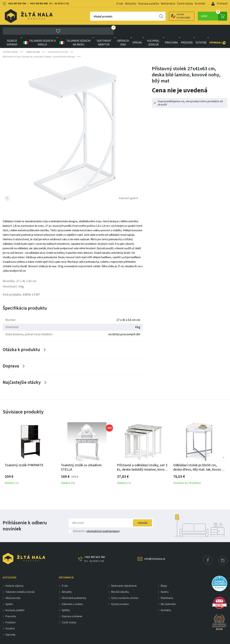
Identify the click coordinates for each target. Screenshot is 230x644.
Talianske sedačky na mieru (74, 30)
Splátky (66, 599)
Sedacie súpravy (12, 30)
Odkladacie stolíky (57, 40)
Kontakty (166, 599)
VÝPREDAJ (218, 30)
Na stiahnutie (168, 593)
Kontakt (200, 4)
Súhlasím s (96, 520)
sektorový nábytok (103, 30)
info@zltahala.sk (155, 547)
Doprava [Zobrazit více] (11, 354)
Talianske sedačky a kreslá (39, 30)
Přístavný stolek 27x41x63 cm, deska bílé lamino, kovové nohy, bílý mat (39, 44)
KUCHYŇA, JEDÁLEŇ (153, 30)
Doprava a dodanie (72, 605)
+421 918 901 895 (39, 4)
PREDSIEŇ (186, 30)
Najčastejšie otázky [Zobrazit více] (22, 371)
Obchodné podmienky (74, 587)
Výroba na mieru (120, 593)
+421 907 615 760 (17, 4)
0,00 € (213, 16)
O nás (120, 4)
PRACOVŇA (171, 30)
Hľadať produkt (88, 17)
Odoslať (142, 511)
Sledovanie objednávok (124, 574)
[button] (224, 446)
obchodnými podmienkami (103, 520)
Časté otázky (185, 4)
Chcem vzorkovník (165, 16)
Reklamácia (168, 4)
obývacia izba (122, 30)
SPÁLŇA (136, 30)
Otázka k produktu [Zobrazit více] (22, 337)
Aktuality (131, 4)
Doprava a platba (149, 4)
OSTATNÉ (201, 30)
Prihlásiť (219, 4)
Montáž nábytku (120, 580)
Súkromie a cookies (72, 593)
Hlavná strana (10, 40)
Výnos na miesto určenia (125, 587)
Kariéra (165, 580)
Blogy (164, 574)
